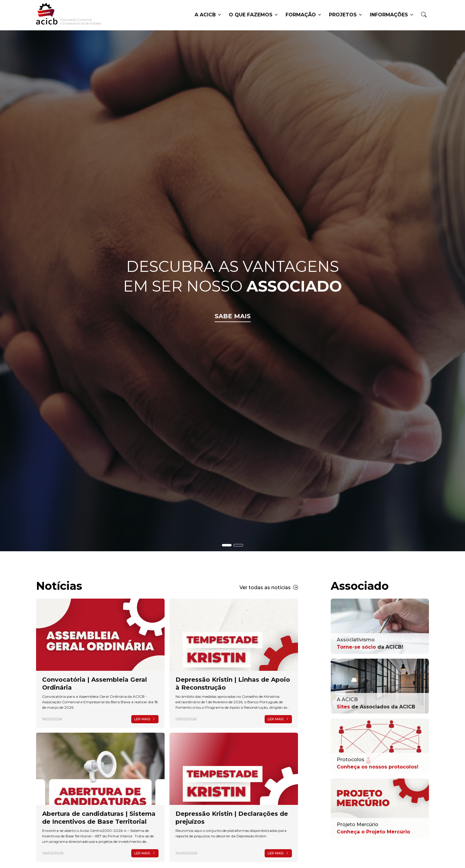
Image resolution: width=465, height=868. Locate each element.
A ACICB (208, 15)
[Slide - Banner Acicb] (227, 545)
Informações (391, 15)
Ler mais (145, 719)
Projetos (345, 15)
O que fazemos (253, 15)
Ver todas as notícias (269, 588)
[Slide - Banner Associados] (238, 545)
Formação (303, 15)
